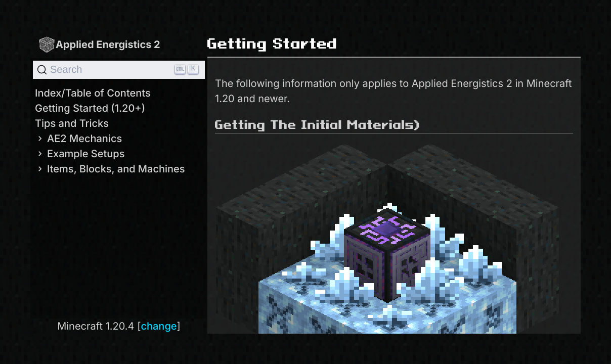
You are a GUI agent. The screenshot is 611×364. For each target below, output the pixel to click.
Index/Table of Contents (93, 93)
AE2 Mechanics (78, 139)
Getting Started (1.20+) (90, 108)
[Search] (119, 70)
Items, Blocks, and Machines (110, 169)
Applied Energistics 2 (99, 44)
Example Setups (80, 154)
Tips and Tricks (72, 123)
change (159, 326)
